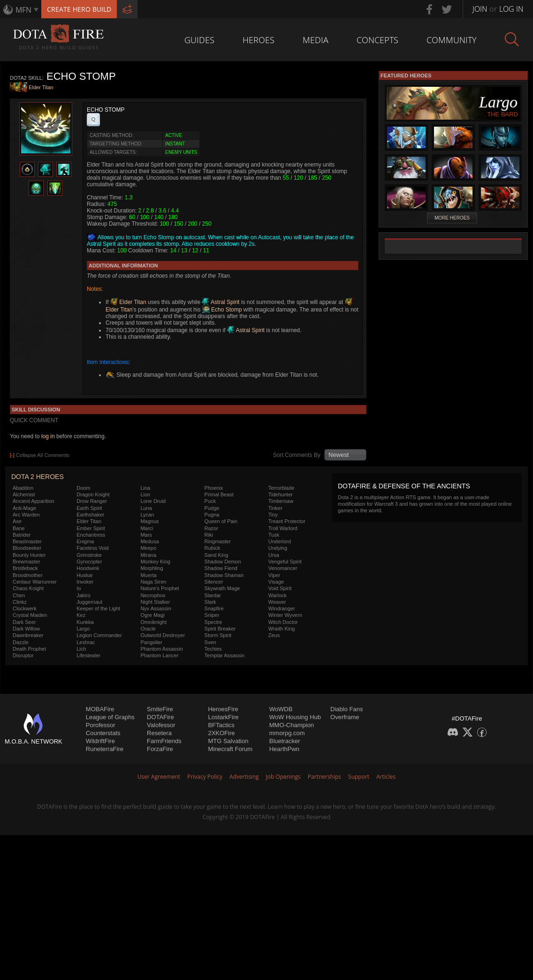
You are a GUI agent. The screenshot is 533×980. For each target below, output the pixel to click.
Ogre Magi (152, 615)
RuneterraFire (105, 749)
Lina (145, 488)
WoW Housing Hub (295, 717)
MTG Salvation (228, 741)
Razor (211, 528)
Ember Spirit (91, 528)
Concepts (377, 40)
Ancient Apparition (34, 501)
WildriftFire (100, 741)
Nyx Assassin (156, 608)
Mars (146, 535)
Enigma (85, 541)
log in (48, 436)
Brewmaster (27, 562)
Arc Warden (26, 515)
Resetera (159, 733)
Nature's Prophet (160, 588)
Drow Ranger (92, 501)
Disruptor (23, 655)
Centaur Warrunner (35, 582)
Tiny (273, 515)
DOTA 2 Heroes (38, 477)
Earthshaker (90, 515)
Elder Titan (41, 88)
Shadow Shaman (224, 575)
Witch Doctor (283, 622)
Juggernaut (89, 602)
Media (316, 40)
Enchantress (91, 535)
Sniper (212, 615)
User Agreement (159, 777)
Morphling (152, 568)
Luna (146, 508)
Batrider (22, 535)
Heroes (259, 40)
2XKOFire (221, 733)
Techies (213, 649)
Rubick (213, 548)
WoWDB (281, 709)
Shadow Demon (223, 562)
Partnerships (324, 777)
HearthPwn (284, 749)
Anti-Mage (24, 508)
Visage (276, 582)
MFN (23, 10)
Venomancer (283, 568)
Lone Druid (153, 501)
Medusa (149, 541)
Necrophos (153, 595)
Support (359, 777)
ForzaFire (160, 749)
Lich (81, 649)
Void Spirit (280, 588)
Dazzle (21, 642)
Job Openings (283, 777)
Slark (210, 602)
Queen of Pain (221, 521)
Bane (19, 528)
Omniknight (153, 622)
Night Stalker (155, 602)
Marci (147, 528)
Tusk (274, 535)
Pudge (212, 508)
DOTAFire (160, 717)
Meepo (148, 548)
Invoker (85, 582)
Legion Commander (99, 635)
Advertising (244, 777)
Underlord (280, 541)
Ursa (274, 555)
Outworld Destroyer (163, 635)
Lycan (147, 515)
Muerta (148, 575)
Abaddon (23, 488)
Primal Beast (219, 494)
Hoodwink (88, 568)
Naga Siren (153, 582)
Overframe (345, 717)
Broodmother (28, 575)
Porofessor (101, 725)
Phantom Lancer (159, 655)
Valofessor (161, 725)
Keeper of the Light (98, 608)
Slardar (213, 595)
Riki (209, 535)
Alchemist (24, 494)
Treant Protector (287, 521)
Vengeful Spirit (285, 562)
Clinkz (20, 602)
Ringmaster (218, 541)
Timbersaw (281, 501)
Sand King (217, 555)
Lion (145, 494)
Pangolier (151, 642)
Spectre (213, 622)
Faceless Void (92, 548)
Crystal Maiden (30, 615)
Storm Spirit (218, 635)
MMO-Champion (292, 725)
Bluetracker (285, 741)
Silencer (214, 582)
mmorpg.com (287, 733)
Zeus (274, 635)
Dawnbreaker (28, 635)
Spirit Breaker (220, 629)
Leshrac (86, 642)
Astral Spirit (221, 302)
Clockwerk (25, 608)
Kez (81, 615)
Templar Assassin (225, 655)
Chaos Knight (28, 588)
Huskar (85, 575)
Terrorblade (282, 488)
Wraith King (282, 629)
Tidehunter (281, 494)
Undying (278, 548)
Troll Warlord (283, 528)
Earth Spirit (89, 508)
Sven (210, 642)
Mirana (148, 555)
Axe (17, 521)
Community (452, 40)
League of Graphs (110, 717)
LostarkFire (223, 717)
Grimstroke (89, 555)
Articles (386, 777)
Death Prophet (29, 649)
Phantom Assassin (162, 649)
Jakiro (83, 595)
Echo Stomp (222, 310)
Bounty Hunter (29, 555)
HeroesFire (223, 709)
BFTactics (221, 725)
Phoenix (214, 488)
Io (79, 588)
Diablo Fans (346, 709)
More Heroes (452, 218)
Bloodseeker (27, 548)
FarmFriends (164, 741)
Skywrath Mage (222, 588)
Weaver (277, 602)
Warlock (278, 595)
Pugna (212, 515)
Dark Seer (24, 622)
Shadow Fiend (221, 568)
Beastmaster (27, 541)
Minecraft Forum (230, 749)
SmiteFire (160, 709)
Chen (19, 595)
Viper (274, 575)
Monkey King (155, 562)
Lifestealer (88, 655)
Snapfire (214, 608)
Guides (199, 40)
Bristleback (25, 568)
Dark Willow (26, 629)
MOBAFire (100, 709)
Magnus (149, 521)
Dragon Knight (93, 494)
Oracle (148, 629)
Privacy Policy (205, 777)
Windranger (282, 608)
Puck (210, 501)
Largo (83, 629)
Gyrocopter (89, 562)
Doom (83, 488)
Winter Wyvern (285, 615)
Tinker (275, 508)
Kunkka (85, 622)
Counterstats (103, 733)
